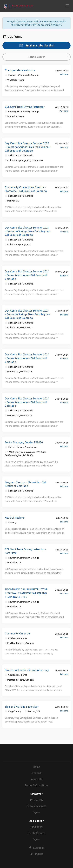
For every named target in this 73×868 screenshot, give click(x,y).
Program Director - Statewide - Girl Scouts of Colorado (25, 484)
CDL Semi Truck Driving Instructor (25, 107)
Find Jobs (37, 827)
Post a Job (36, 800)
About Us (37, 779)
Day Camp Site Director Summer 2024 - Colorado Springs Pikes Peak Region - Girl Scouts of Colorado (28, 147)
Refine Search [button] (36, 57)
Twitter (39, 854)
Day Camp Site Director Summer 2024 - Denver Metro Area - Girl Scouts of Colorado (27, 275)
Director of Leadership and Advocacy (27, 670)
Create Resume (37, 833)
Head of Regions (15, 518)
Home (36, 767)
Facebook (39, 848)
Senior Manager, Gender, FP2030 (24, 442)
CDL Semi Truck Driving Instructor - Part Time (26, 551)
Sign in (37, 812)
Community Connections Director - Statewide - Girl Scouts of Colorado (26, 189)
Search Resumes (37, 806)
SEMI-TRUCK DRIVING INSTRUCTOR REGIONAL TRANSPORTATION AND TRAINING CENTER (26, 593)
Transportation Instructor (20, 70)
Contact (37, 773)
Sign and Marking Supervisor (22, 707)
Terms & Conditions (36, 785)
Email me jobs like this (39, 45)
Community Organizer (18, 633)
